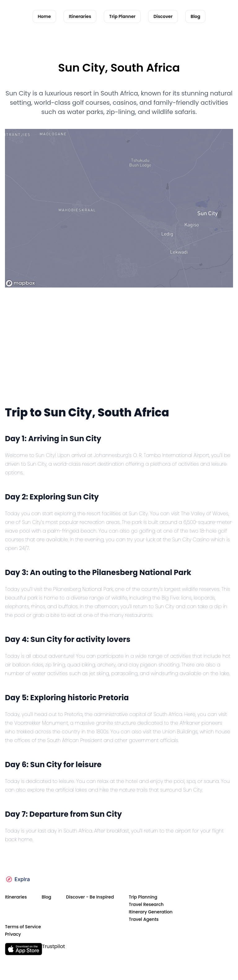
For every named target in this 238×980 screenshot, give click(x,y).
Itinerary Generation (150, 912)
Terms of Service (23, 927)
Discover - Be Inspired (90, 897)
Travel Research (146, 904)
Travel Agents (143, 919)
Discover (163, 16)
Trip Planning (143, 897)
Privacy (13, 934)
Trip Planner (122, 16)
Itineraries (80, 16)
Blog (195, 16)
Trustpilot (54, 946)
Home (44, 16)
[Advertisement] (119, 357)
